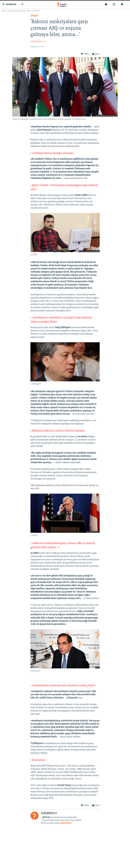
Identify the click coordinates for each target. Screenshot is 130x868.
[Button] (85, 54)
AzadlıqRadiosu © (38, 42)
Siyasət (34, 16)
